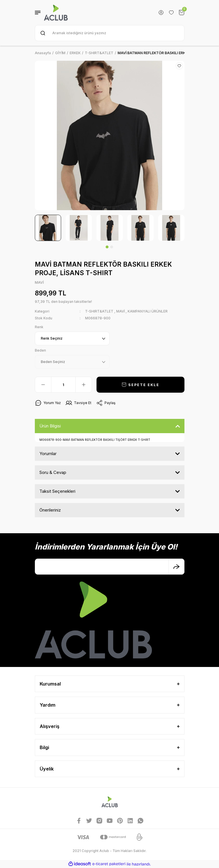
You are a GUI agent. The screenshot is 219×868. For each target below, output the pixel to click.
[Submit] (176, 567)
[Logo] (56, 13)
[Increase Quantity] (84, 385)
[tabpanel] (48, 228)
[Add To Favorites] (179, 66)
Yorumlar (48, 454)
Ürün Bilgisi (50, 426)
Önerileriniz (50, 510)
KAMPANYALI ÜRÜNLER (148, 311)
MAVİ (120, 311)
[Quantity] (63, 385)
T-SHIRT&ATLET (99, 311)
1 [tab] (107, 247)
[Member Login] (161, 13)
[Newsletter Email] (110, 567)
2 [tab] (112, 247)
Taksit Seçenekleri (57, 491)
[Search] (110, 33)
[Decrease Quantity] (43, 385)
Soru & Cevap (53, 472)
